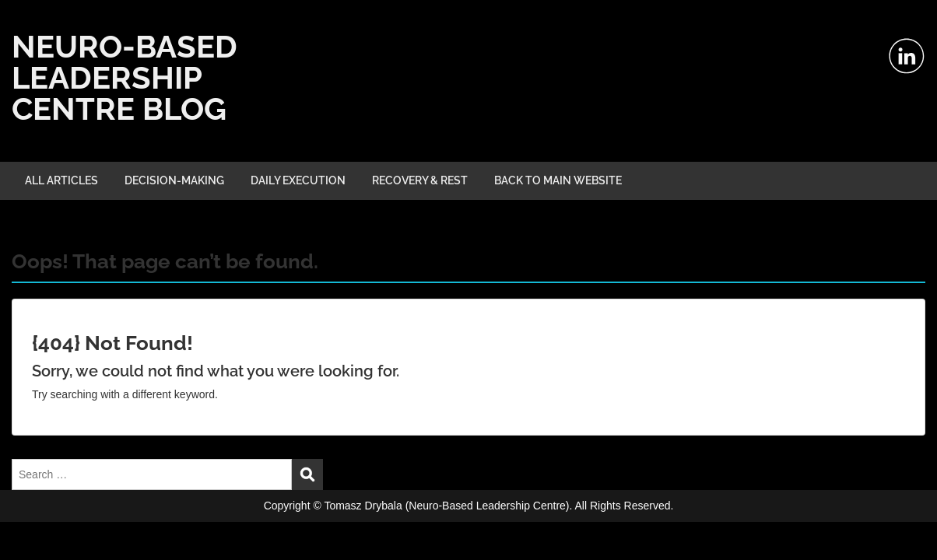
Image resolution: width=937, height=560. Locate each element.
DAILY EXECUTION (298, 180)
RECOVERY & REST (420, 180)
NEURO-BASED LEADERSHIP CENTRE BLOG (125, 77)
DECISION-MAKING (174, 180)
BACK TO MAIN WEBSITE (558, 180)
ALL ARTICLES (61, 180)
